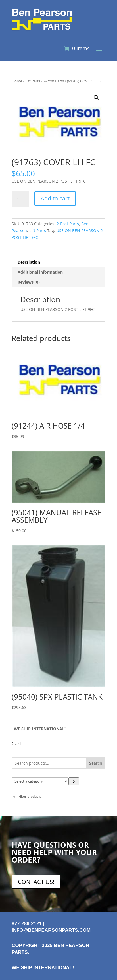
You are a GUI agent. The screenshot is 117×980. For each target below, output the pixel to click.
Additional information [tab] (40, 272)
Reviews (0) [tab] (29, 282)
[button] (96, 98)
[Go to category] (74, 781)
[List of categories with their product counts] (40, 781)
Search (96, 763)
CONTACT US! (36, 882)
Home (17, 81)
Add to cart (55, 198)
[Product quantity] (20, 199)
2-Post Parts (54, 81)
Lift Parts (33, 81)
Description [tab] (29, 262)
